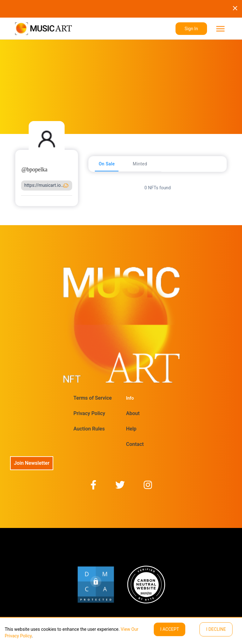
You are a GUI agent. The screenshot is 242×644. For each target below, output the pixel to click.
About (133, 413)
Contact (135, 444)
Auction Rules (89, 429)
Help (131, 429)
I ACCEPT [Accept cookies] (170, 629)
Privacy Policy (89, 413)
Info (130, 398)
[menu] (220, 29)
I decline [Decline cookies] (216, 629)
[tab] (107, 164)
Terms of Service (93, 398)
